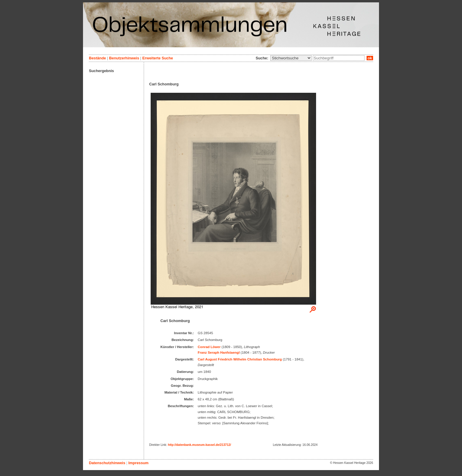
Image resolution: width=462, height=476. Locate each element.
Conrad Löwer (209, 347)
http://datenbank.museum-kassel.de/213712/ (199, 445)
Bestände (97, 58)
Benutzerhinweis (124, 58)
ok (370, 58)
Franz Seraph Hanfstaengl (219, 352)
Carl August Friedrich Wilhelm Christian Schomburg (240, 359)
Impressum (138, 463)
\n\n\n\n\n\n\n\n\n (291, 58)
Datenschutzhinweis (107, 463)
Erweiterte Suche (158, 58)
